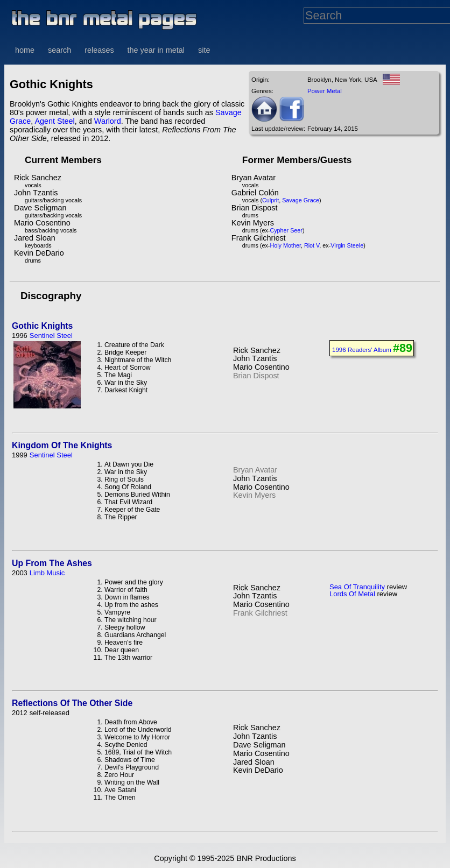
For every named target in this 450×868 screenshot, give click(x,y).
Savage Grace (301, 200)
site (204, 50)
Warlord (108, 121)
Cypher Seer (286, 230)
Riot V (312, 245)
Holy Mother (285, 245)
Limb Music (47, 573)
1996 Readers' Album (362, 350)
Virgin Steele (347, 245)
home (25, 50)
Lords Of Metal (352, 594)
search (59, 50)
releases (99, 50)
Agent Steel (54, 121)
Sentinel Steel (51, 336)
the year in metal (156, 50)
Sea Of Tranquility (357, 587)
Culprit (270, 200)
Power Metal (325, 91)
